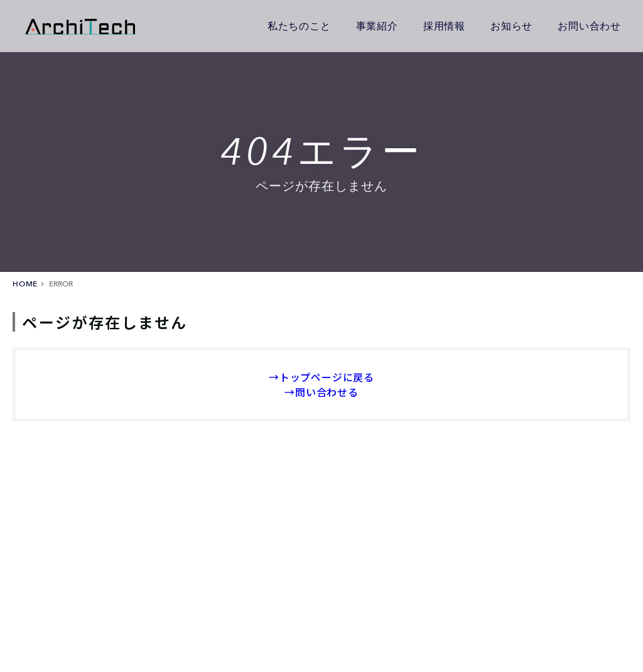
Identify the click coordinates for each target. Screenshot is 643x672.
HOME (25, 284)
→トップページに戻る (321, 377)
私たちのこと (299, 25)
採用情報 (444, 25)
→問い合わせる (321, 392)
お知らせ (511, 25)
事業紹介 (377, 25)
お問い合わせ (589, 25)
